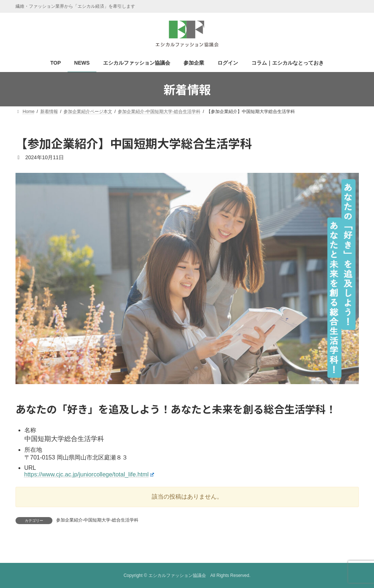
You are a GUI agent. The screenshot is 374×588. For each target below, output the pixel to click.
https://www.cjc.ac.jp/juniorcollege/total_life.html (89, 474)
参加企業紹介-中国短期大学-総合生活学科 (97, 520)
